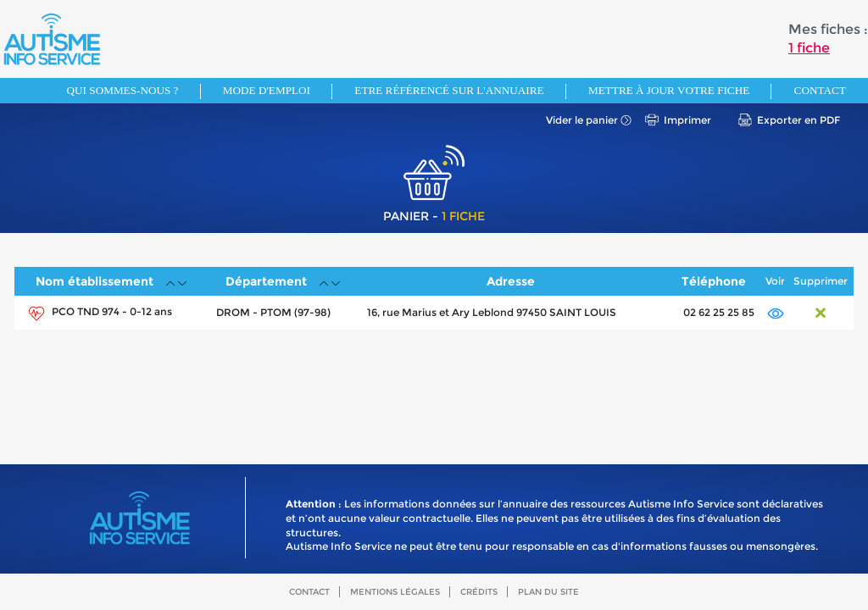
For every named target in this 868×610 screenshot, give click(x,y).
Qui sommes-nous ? (123, 90)
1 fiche (809, 48)
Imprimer (687, 120)
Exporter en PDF (798, 120)
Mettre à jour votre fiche (669, 90)
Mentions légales (395, 592)
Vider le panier (582, 120)
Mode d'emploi (267, 90)
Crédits (479, 592)
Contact (820, 90)
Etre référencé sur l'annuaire (449, 90)
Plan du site (548, 592)
